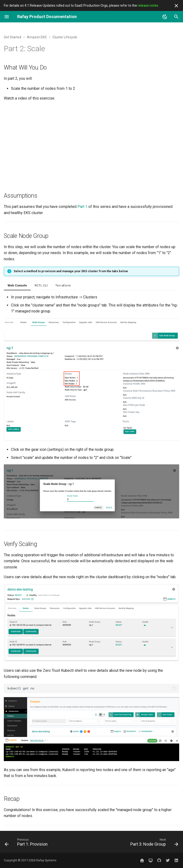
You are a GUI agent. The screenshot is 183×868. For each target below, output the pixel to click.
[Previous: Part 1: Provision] (27, 843)
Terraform (63, 285)
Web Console (17, 285)
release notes (148, 5)
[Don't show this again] (176, 6)
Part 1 (82, 207)
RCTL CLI (41, 285)
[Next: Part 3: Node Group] (153, 843)
